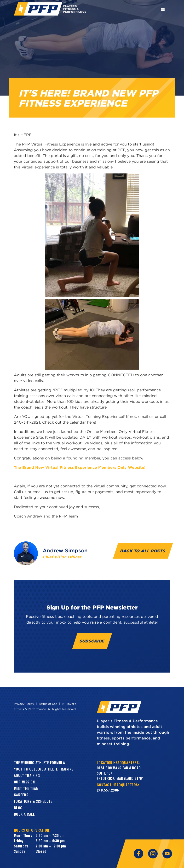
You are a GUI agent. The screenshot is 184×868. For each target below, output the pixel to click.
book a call (24, 814)
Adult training (27, 775)
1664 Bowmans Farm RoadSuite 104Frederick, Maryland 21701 (120, 773)
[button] (163, 9)
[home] (50, 9)
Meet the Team (26, 788)
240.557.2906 (108, 790)
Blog (18, 808)
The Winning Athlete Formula (40, 762)
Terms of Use (48, 704)
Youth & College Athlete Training (44, 769)
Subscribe (92, 641)
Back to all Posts (143, 551)
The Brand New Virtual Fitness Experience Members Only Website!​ (80, 467)
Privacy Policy (24, 704)
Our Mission (24, 782)
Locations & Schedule (33, 801)
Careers (21, 795)
